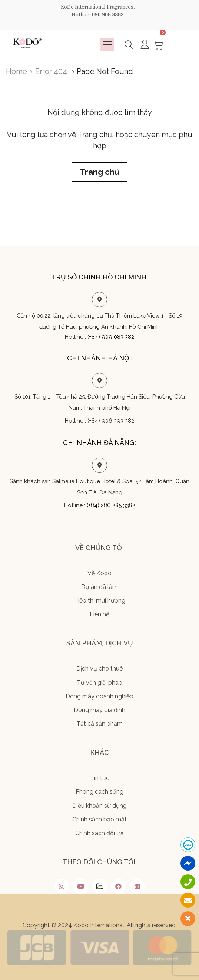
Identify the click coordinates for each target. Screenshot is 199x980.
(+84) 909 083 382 (111, 337)
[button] (107, 45)
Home (16, 71)
